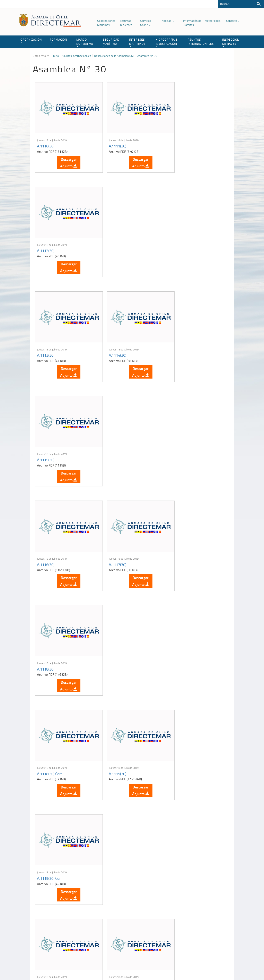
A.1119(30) (112, 443)
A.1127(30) (112, 743)
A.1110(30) (46, 141)
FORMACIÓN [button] (58, 40)
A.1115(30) (178, 242)
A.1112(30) (178, 141)
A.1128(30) (178, 743)
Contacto (233, 21)
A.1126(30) (46, 743)
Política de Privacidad (59, 967)
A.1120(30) (46, 543)
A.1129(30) (46, 844)
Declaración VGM (201, 932)
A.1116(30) (46, 342)
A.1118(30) (178, 342)
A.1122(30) (178, 543)
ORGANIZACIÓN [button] (31, 40)
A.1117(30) (112, 342)
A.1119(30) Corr (182, 443)
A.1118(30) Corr (49, 443)
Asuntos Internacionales (76, 56)
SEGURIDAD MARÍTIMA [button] (111, 42)
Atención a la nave (201, 921)
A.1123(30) (46, 643)
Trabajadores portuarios (204, 926)
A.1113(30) (46, 242)
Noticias (168, 21)
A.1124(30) (112, 643)
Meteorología (213, 21)
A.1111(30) (112, 141)
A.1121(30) (112, 543)
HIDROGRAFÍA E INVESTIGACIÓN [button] (166, 42)
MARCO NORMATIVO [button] (85, 42)
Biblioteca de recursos (87, 967)
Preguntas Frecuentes (125, 23)
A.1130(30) (112, 844)
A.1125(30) (178, 643)
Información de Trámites (192, 23)
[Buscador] (235, 3)
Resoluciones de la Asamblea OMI (114, 56)
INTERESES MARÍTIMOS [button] (137, 42)
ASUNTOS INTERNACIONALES (201, 42)
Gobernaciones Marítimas (106, 23)
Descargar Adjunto (66, 158)
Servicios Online (146, 23)
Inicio (56, 56)
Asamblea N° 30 (147, 56)
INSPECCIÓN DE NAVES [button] (231, 42)
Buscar (259, 4)
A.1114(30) (112, 242)
